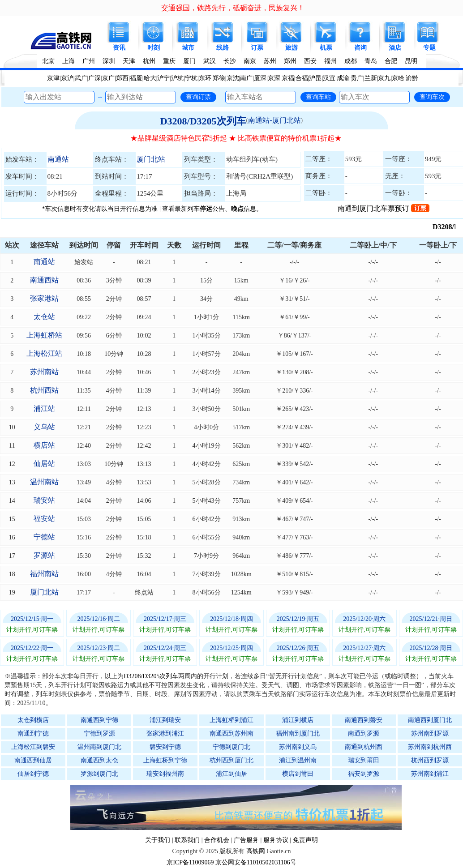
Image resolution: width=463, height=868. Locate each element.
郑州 (290, 61)
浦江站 (44, 408)
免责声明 (305, 840)
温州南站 (44, 482)
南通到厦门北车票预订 (384, 208)
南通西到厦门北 (430, 720)
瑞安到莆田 (364, 760)
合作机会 (217, 840)
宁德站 (44, 537)
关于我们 (158, 840)
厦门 (189, 61)
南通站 (58, 159)
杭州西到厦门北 (231, 760)
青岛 (371, 61)
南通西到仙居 (33, 760)
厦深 (260, 78)
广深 (94, 78)
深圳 (109, 61)
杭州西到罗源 (430, 760)
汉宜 (329, 78)
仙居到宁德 (33, 774)
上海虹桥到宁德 (165, 760)
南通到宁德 (33, 733)
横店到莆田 (298, 774)
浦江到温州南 (298, 760)
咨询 (360, 48)
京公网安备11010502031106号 (256, 862)
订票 (257, 48)
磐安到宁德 (165, 747)
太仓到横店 (33, 720)
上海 (69, 61)
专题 (429, 48)
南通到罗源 (364, 733)
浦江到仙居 (231, 774)
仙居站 (44, 464)
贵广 (357, 78)
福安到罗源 (364, 774)
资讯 (119, 48)
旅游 (292, 48)
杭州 (149, 61)
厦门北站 (151, 159)
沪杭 (177, 78)
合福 (302, 78)
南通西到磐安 (364, 720)
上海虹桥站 (44, 335)
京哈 (398, 78)
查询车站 (318, 97)
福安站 (44, 519)
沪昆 (315, 78)
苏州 (270, 61)
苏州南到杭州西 (430, 747)
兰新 (371, 78)
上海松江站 (44, 353)
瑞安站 (44, 500)
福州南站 (44, 574)
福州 (330, 61)
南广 (246, 78)
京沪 (67, 78)
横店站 (44, 445)
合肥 (391, 61)
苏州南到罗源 (430, 733)
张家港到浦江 (165, 733)
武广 (81, 78)
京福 (288, 78)
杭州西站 (44, 390)
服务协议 (276, 840)
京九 (384, 78)
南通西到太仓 (99, 760)
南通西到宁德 (99, 720)
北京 (48, 61)
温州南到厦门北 (99, 747)
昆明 (411, 61)
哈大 (150, 78)
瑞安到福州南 (165, 774)
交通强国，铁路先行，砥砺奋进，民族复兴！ (233, 8)
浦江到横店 (298, 720)
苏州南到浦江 (430, 774)
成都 (351, 61)
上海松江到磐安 (33, 747)
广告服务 (246, 840)
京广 (108, 78)
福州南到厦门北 (298, 733)
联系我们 (187, 840)
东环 (205, 78)
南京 (250, 61)
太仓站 (44, 317)
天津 (129, 61)
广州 (89, 61)
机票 (326, 48)
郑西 (122, 78)
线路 (223, 48)
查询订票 (198, 97)
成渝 (343, 78)
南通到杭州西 (364, 747)
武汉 (210, 61)
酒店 (395, 48)
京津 (53, 78)
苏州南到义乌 (298, 747)
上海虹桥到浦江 (231, 720)
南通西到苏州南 (231, 733)
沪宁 (163, 78)
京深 (274, 78)
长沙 (230, 61)
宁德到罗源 (99, 733)
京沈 (233, 78)
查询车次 (432, 97)
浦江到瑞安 (165, 720)
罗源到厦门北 (99, 774)
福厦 (136, 78)
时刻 (154, 48)
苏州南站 (44, 372)
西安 (310, 61)
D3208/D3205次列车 (203, 121)
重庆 (169, 61)
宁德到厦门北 (231, 747)
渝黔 (412, 78)
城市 (188, 48)
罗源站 (44, 555)
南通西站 (44, 280)
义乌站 (44, 427)
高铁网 (256, 851)
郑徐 (219, 78)
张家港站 (44, 298)
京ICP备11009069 (190, 862)
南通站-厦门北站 (274, 120)
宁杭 (191, 78)
